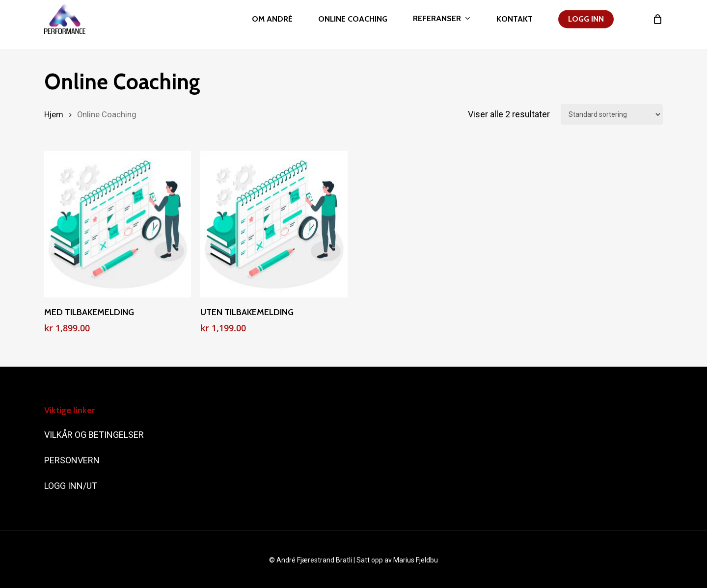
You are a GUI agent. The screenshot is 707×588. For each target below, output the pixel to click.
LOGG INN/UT (72, 486)
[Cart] (657, 25)
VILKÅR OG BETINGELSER (95, 435)
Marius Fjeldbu (416, 560)
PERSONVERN (72, 460)
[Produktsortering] (612, 114)
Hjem (54, 115)
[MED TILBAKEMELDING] (118, 224)
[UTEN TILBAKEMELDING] (274, 224)
